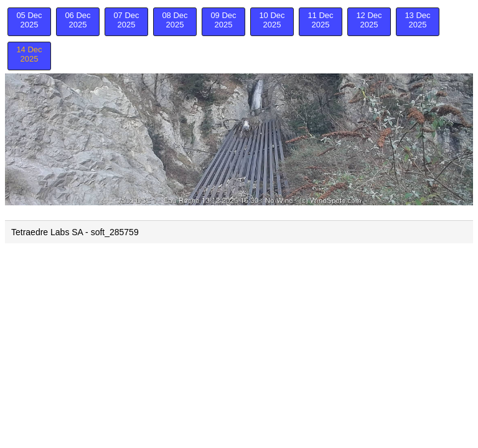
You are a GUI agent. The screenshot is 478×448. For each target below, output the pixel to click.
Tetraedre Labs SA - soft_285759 (75, 232)
